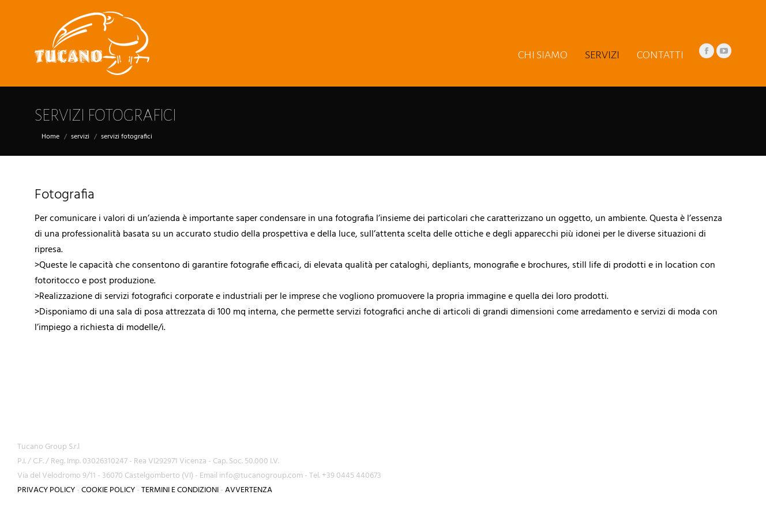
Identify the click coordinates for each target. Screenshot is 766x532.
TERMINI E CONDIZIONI (180, 490)
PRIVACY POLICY (46, 490)
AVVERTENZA (249, 490)
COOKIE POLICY (108, 490)
